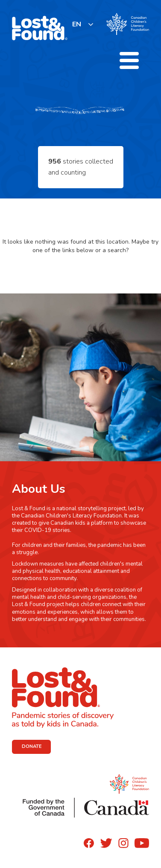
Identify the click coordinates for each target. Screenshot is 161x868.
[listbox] (83, 24)
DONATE (32, 746)
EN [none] (77, 24)
